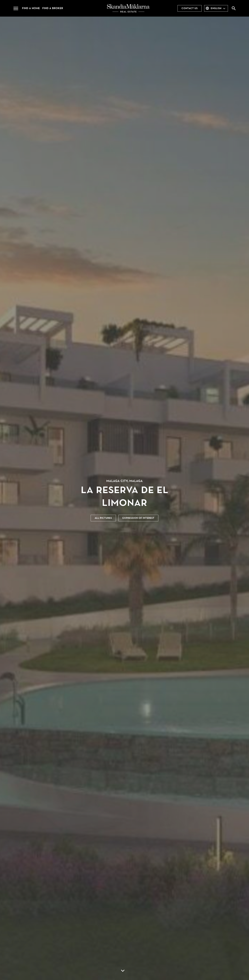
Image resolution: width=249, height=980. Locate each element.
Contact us (190, 8)
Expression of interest (138, 518)
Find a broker (53, 8)
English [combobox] (216, 8)
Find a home (31, 8)
